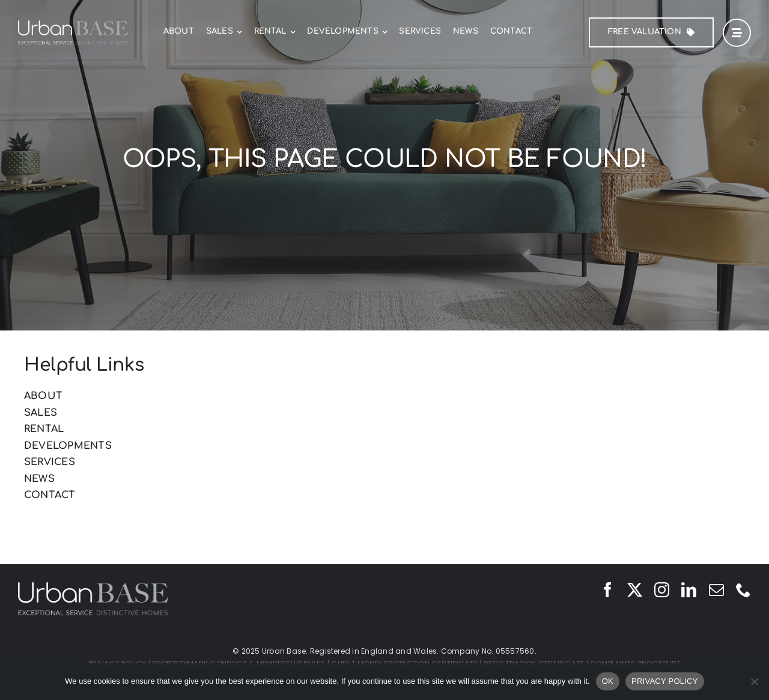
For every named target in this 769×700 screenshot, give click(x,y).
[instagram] (662, 590)
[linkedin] (689, 590)
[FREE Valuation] (651, 32)
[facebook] (608, 590)
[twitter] (635, 590)
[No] (754, 681)
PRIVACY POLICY (665, 681)
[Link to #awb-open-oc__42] (737, 33)
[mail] (716, 590)
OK (608, 681)
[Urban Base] (73, 25)
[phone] (743, 590)
